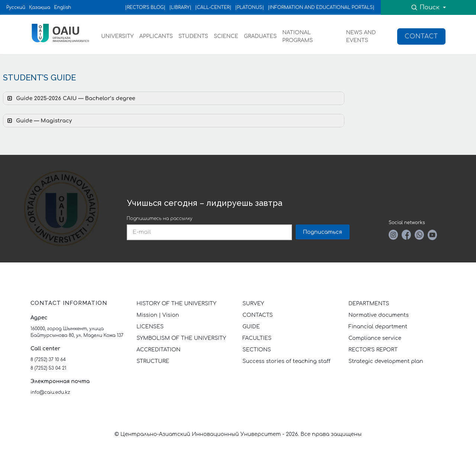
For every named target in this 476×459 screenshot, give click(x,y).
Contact (421, 36)
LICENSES (150, 327)
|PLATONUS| (250, 7)
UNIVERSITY (117, 36)
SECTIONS (257, 350)
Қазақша (40, 7)
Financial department (378, 327)
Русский (16, 7)
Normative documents (379, 315)
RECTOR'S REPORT (373, 350)
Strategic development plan (386, 361)
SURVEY (253, 304)
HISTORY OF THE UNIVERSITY (176, 304)
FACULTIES (257, 338)
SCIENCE (226, 36)
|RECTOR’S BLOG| (145, 7)
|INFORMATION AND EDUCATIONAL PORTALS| (321, 7)
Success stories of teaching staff (287, 361)
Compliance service (375, 338)
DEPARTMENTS (369, 304)
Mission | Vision (158, 315)
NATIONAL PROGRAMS (297, 36)
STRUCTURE (153, 361)
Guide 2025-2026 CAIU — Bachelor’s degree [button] (71, 98)
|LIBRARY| (180, 7)
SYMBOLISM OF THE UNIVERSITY (181, 338)
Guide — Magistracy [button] (39, 121)
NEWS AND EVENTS (361, 36)
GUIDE (251, 327)
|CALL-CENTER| (213, 7)
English (62, 7)
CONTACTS (258, 315)
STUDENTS (193, 36)
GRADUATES (260, 36)
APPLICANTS (156, 36)
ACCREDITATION (158, 350)
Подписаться (323, 232)
